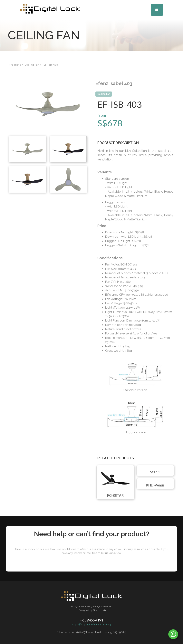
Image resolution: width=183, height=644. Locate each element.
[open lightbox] (48, 104)
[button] (157, 10)
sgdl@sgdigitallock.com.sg (91, 624)
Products (15, 65)
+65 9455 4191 (92, 620)
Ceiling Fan (104, 94)
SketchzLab (99, 610)
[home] (50, 9)
